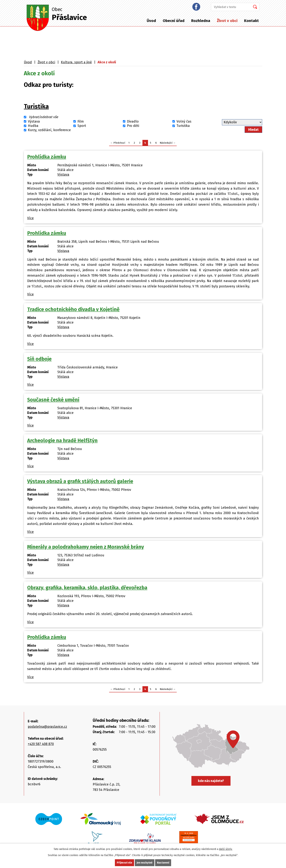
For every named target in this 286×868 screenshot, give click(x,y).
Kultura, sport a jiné (76, 62)
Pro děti (133, 126)
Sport (82, 126)
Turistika (36, 106)
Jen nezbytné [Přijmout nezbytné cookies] (145, 863)
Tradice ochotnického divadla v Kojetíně (73, 309)
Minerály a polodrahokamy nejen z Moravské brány (86, 547)
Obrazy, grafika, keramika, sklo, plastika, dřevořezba (87, 588)
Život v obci (227, 21)
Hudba (33, 126)
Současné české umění (53, 400)
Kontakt (251, 21)
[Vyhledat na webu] (230, 7)
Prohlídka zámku (47, 157)
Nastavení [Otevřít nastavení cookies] (163, 863)
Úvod (151, 21)
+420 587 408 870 (41, 744)
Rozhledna (201, 21)
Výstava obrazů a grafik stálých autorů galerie (80, 481)
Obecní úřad (174, 21)
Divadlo (133, 121)
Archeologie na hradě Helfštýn (62, 441)
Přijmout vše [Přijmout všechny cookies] (124, 863)
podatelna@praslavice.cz (47, 727)
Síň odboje (39, 359)
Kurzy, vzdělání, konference (49, 130)
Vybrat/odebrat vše (43, 117)
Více (30, 218)
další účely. (226, 849)
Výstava (34, 121)
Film (81, 121)
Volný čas (184, 121)
